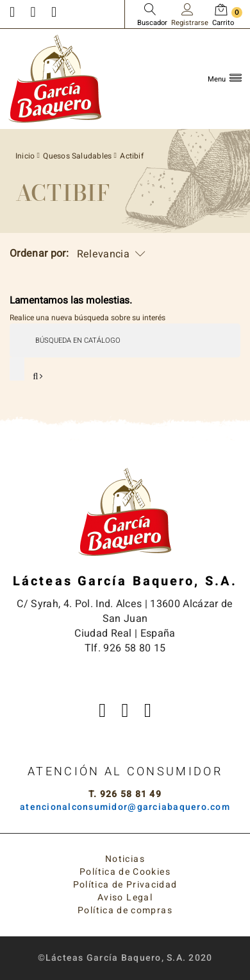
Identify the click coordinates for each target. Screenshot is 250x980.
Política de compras (125, 910)
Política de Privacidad (125, 885)
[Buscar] (125, 340)
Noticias (125, 859)
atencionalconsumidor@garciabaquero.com (125, 807)
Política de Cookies (125, 872)
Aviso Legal (125, 898)
